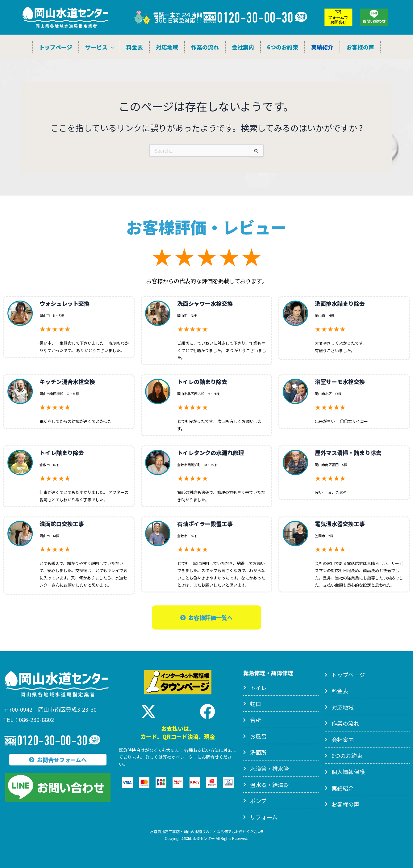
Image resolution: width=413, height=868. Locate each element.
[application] (111, 47)
